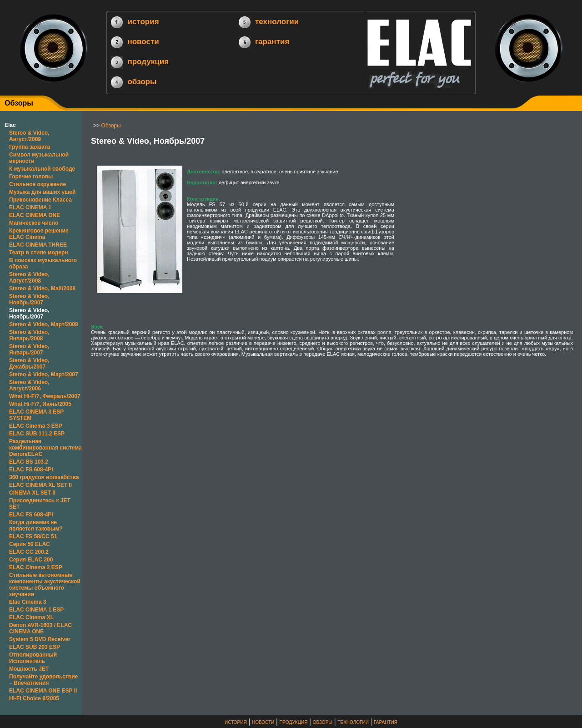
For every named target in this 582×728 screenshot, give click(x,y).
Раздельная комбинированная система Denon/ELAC (45, 448)
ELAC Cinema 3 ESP (36, 426)
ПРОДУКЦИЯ (293, 722)
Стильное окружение (38, 184)
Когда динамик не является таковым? (36, 526)
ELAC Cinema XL (31, 617)
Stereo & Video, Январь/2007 (29, 349)
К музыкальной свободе (42, 169)
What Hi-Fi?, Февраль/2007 (45, 396)
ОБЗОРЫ (323, 722)
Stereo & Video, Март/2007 (44, 374)
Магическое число (34, 223)
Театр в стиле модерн (39, 253)
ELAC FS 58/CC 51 (33, 536)
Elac (10, 125)
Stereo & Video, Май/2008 (42, 288)
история (143, 22)
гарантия (272, 42)
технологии (277, 22)
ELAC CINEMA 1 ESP (36, 610)
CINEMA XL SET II (32, 493)
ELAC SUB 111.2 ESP (37, 434)
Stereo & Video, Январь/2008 (29, 335)
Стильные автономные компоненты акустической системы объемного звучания (45, 585)
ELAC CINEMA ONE (35, 215)
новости (143, 42)
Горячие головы (31, 177)
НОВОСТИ (263, 722)
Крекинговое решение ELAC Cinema (39, 234)
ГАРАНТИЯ (386, 722)
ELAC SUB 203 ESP (35, 647)
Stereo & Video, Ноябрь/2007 (29, 299)
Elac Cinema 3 (28, 602)
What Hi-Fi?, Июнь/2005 (40, 404)
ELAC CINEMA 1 (30, 207)
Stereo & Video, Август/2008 (29, 278)
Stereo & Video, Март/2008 (44, 324)
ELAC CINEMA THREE (38, 245)
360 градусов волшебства (44, 477)
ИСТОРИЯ (236, 722)
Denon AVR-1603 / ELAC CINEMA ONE (40, 628)
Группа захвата (30, 147)
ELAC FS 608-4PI (31, 470)
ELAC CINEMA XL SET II (40, 485)
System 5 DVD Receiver (40, 639)
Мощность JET (29, 669)
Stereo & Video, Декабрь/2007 (29, 364)
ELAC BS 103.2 (29, 462)
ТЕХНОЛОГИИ (353, 722)
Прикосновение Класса (40, 200)
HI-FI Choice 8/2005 (34, 698)
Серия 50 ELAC (30, 544)
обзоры (142, 81)
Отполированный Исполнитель (33, 658)
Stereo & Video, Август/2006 (29, 385)
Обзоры (111, 126)
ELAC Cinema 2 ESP (36, 567)
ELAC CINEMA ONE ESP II (43, 691)
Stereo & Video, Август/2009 (29, 136)
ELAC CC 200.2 (29, 552)
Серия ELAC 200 (31, 560)
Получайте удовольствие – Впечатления (43, 680)
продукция (148, 62)
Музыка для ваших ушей (42, 192)
